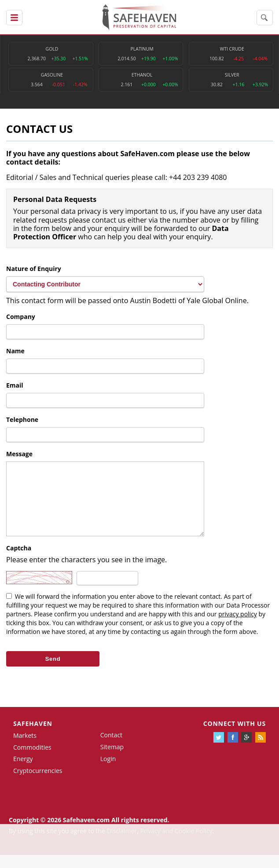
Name (15, 351)
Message (19, 454)
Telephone (22, 419)
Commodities (32, 760)
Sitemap (112, 760)
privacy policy (238, 627)
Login (108, 772)
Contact (111, 748)
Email (15, 385)
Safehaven (33, 737)
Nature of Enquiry (34, 269)
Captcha (19, 561)
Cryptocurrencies (38, 784)
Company (21, 317)
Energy (23, 772)
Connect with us (235, 737)
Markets (25, 749)
